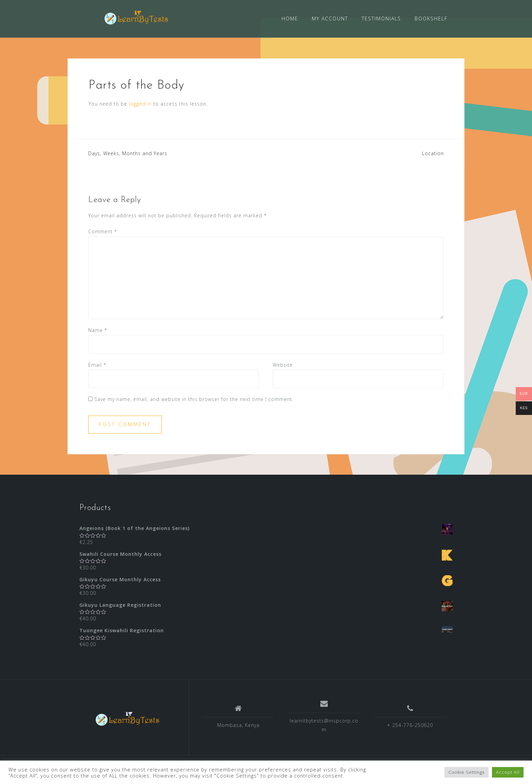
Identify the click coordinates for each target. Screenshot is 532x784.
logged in (140, 103)
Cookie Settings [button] (467, 772)
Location (433, 153)
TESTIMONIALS (381, 19)
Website (283, 364)
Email (97, 364)
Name (98, 330)
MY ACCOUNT (330, 19)
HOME (290, 19)
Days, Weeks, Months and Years (128, 153)
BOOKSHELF (431, 19)
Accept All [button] (508, 772)
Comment (103, 231)
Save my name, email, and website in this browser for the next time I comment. (194, 398)
